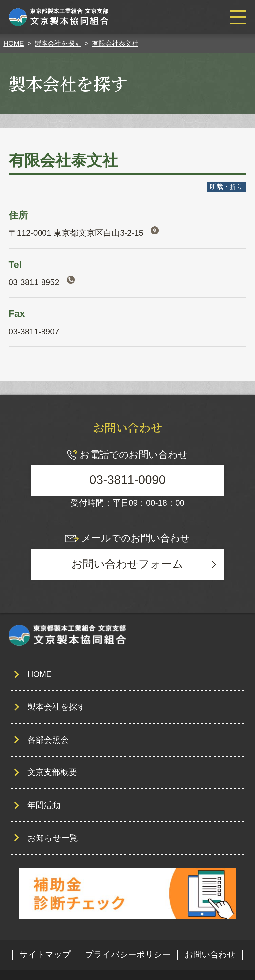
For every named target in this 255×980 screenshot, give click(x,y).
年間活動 (44, 805)
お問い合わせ (210, 955)
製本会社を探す (57, 707)
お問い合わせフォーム (127, 564)
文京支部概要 (52, 772)
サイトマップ (45, 955)
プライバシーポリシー (128, 955)
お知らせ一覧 (53, 838)
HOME (40, 674)
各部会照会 (48, 740)
